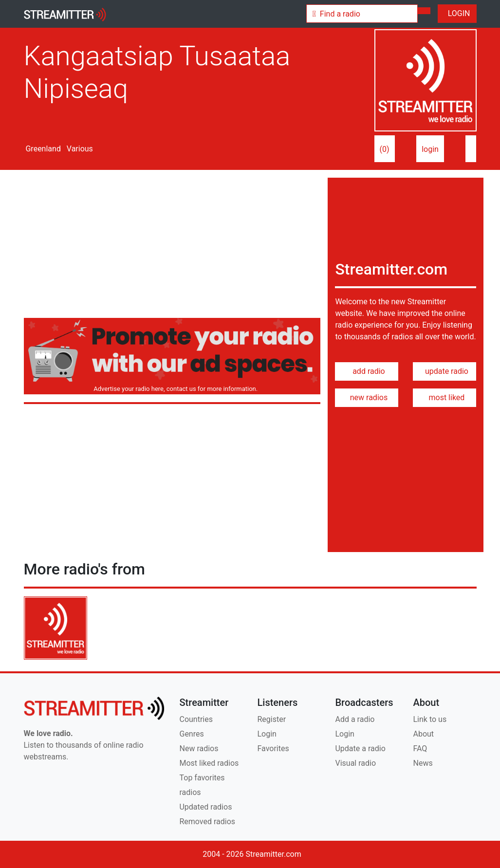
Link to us (430, 719)
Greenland (42, 149)
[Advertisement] (172, 246)
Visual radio (355, 763)
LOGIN (457, 13)
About (423, 734)
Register (271, 719)
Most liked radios (209, 763)
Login (267, 734)
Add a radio (355, 719)
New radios (199, 748)
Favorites (273, 748)
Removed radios (207, 822)
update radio (445, 371)
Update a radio (360, 748)
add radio (367, 371)
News (423, 763)
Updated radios (205, 807)
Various (79, 149)
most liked (445, 397)
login (430, 149)
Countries (196, 719)
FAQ (420, 748)
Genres (191, 734)
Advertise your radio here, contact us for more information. (174, 389)
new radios (367, 397)
